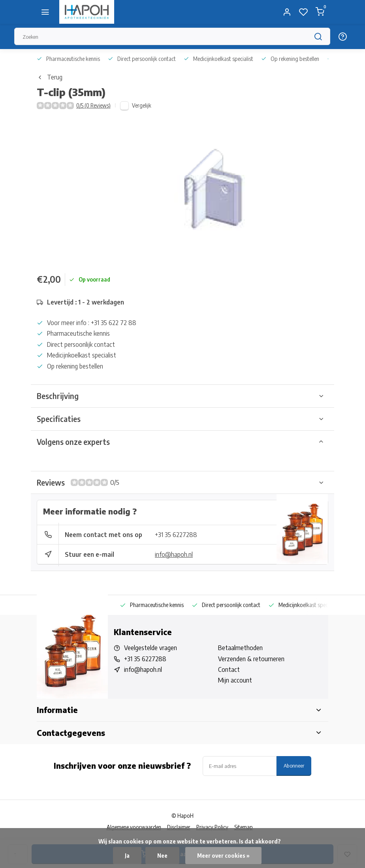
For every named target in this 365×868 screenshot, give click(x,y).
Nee (162, 856)
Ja (127, 856)
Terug (50, 77)
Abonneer (294, 765)
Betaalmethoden (240, 648)
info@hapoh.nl (174, 554)
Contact (229, 669)
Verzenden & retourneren (251, 659)
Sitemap (244, 827)
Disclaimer (179, 827)
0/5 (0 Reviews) (93, 105)
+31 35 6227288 (176, 535)
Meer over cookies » (223, 856)
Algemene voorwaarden (134, 827)
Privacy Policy (212, 827)
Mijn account (235, 680)
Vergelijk (142, 105)
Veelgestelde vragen (151, 648)
